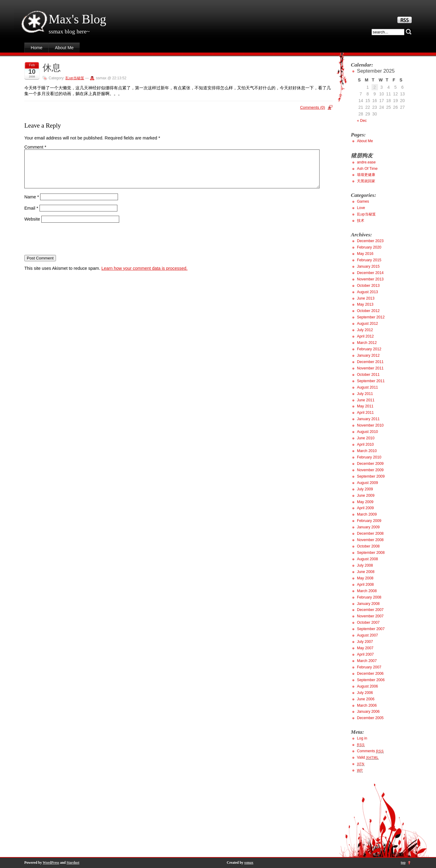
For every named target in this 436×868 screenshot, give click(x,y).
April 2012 (365, 336)
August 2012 (367, 324)
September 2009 (371, 476)
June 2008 (366, 572)
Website (32, 226)
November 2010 (370, 425)
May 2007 (365, 648)
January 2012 (368, 355)
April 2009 (365, 508)
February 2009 (369, 521)
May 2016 (365, 254)
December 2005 (370, 718)
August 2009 (367, 483)
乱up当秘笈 (75, 78)
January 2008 (368, 604)
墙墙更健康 (366, 175)
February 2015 (369, 260)
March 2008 (367, 591)
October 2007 (368, 623)
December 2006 (370, 674)
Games (363, 201)
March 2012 (367, 343)
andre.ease (366, 162)
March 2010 (367, 451)
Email (31, 215)
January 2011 (368, 419)
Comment (35, 147)
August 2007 (367, 635)
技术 (361, 221)
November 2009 (370, 470)
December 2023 (370, 241)
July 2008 (365, 565)
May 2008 (365, 578)
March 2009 (367, 514)
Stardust (73, 863)
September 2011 (371, 381)
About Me (64, 48)
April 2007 (365, 654)
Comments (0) (313, 107)
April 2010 (365, 444)
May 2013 (365, 304)
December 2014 (370, 273)
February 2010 (369, 457)
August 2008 (367, 559)
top (403, 863)
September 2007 (371, 629)
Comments (370, 751)
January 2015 (368, 266)
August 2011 (367, 387)
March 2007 (367, 661)
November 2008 (370, 540)
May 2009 (365, 502)
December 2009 (370, 464)
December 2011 (370, 362)
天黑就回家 (366, 181)
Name (32, 204)
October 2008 (368, 546)
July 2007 (365, 642)
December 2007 (370, 610)
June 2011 (366, 400)
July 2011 (365, 394)
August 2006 (367, 686)
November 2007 (370, 616)
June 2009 (366, 496)
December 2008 (370, 533)
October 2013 (368, 286)
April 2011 (365, 413)
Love (361, 208)
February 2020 (369, 247)
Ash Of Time (367, 169)
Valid (368, 757)
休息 (52, 68)
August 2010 (367, 432)
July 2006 (365, 693)
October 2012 (368, 311)
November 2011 (370, 368)
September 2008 (371, 553)
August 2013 (367, 292)
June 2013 (366, 298)
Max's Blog (77, 19)
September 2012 (371, 317)
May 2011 (365, 406)
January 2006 (368, 712)
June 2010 (366, 438)
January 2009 (368, 527)
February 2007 (369, 667)
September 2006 (371, 680)
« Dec (362, 121)
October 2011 (368, 375)
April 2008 (365, 585)
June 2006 (366, 699)
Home (36, 48)
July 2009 (365, 489)
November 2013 (370, 279)
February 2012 (369, 349)
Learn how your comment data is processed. (145, 276)
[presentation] (71, 246)
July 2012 (365, 330)
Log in (362, 738)
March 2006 (367, 705)
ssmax (249, 863)
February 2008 (369, 597)
